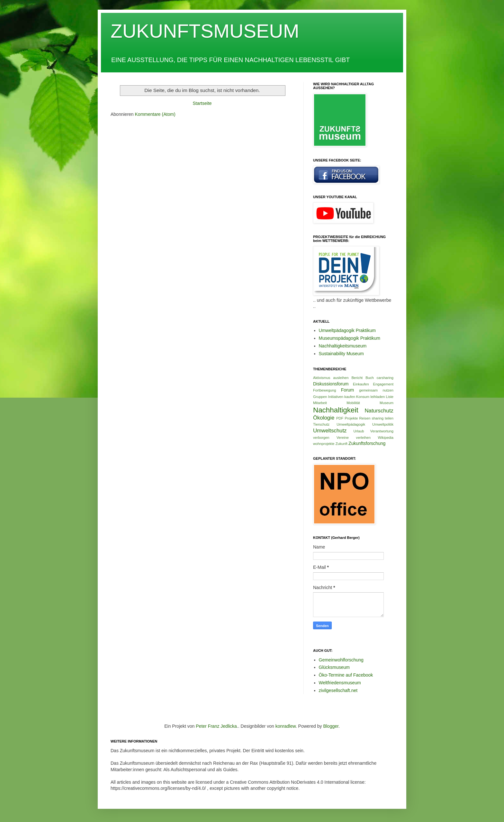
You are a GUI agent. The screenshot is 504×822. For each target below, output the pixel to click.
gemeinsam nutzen (376, 390)
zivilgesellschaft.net (338, 690)
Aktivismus (322, 378)
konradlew (286, 726)
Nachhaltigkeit (336, 410)
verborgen (321, 438)
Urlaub (359, 431)
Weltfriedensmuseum (340, 683)
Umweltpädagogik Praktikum (347, 330)
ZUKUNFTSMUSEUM (205, 31)
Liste (390, 397)
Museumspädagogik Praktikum (350, 338)
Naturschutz (379, 411)
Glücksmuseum (334, 667)
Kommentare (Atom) (155, 114)
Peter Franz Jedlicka (216, 726)
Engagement (383, 384)
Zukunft (342, 444)
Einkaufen (361, 384)
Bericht (357, 378)
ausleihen (341, 378)
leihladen (378, 397)
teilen (389, 418)
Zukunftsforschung (367, 443)
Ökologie (324, 418)
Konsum (363, 397)
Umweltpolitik (383, 424)
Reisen (365, 418)
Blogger (331, 726)
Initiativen (336, 397)
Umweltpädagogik (351, 424)
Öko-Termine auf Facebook (346, 675)
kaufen (350, 397)
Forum (347, 390)
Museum (387, 403)
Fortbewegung (325, 390)
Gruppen (320, 397)
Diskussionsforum (331, 384)
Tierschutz (321, 424)
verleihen (363, 438)
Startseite (202, 103)
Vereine (343, 438)
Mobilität (353, 403)
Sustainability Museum (341, 354)
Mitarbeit (320, 403)
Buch (370, 378)
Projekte (351, 418)
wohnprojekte (324, 444)
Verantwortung (382, 431)
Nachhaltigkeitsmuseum (343, 346)
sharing (378, 418)
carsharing (385, 378)
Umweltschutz (330, 431)
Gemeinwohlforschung (341, 660)
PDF (340, 418)
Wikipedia (386, 438)
